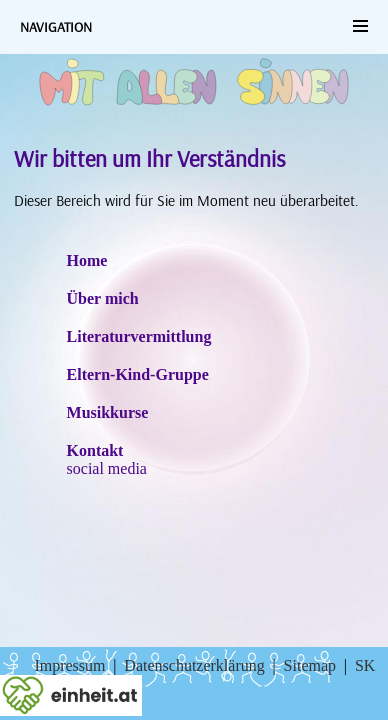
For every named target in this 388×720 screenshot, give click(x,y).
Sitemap (310, 665)
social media (107, 468)
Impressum (69, 665)
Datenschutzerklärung (194, 665)
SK (365, 665)
